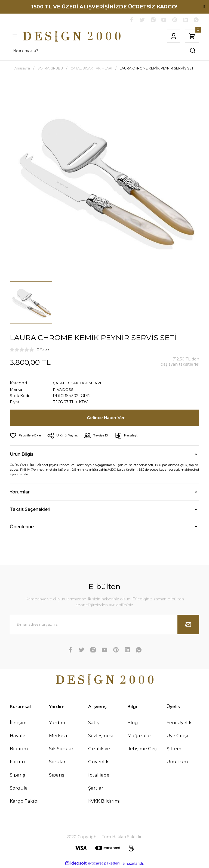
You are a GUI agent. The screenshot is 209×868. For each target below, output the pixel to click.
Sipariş (57, 775)
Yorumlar (20, 493)
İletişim (18, 723)
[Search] (104, 51)
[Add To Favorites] (26, 436)
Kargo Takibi (24, 802)
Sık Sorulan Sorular (62, 756)
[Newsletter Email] (104, 625)
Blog (133, 723)
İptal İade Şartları (99, 782)
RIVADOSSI (64, 390)
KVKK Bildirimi (104, 802)
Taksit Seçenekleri (30, 510)
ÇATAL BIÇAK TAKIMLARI (78, 384)
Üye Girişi (177, 736)
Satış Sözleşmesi (101, 730)
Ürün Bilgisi (22, 455)
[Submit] (188, 625)
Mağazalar (139, 736)
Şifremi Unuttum (177, 756)
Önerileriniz (22, 527)
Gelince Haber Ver (106, 418)
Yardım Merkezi (58, 730)
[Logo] (72, 37)
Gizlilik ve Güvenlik (99, 756)
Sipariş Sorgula (19, 782)
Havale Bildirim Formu (19, 749)
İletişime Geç (142, 749)
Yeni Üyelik (179, 723)
